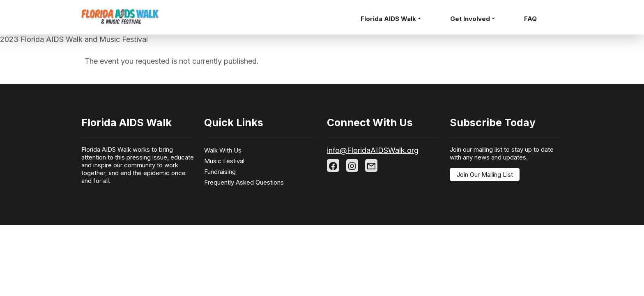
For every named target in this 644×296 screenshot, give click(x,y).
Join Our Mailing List (485, 175)
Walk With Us (223, 150)
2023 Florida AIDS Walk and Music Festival (74, 39)
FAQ (530, 19)
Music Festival (224, 161)
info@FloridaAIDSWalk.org (373, 150)
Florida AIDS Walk (388, 19)
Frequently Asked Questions (244, 182)
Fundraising (220, 172)
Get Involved (470, 19)
